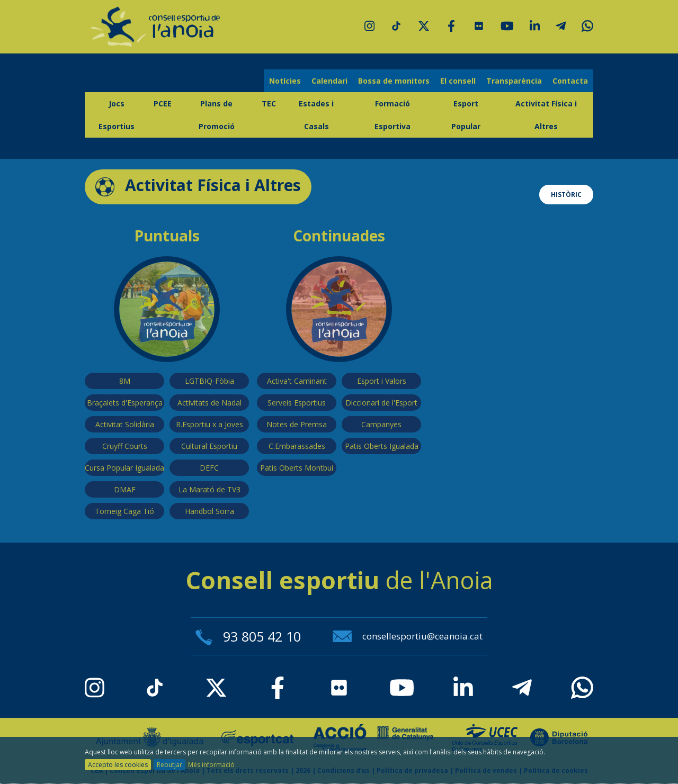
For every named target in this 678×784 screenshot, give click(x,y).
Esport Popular (466, 115)
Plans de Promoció (217, 115)
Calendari (329, 81)
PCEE (163, 103)
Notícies (285, 81)
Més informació (211, 765)
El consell (458, 81)
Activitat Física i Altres (546, 115)
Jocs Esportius (117, 115)
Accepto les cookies (118, 765)
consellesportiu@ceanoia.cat (408, 636)
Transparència (514, 81)
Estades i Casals (316, 115)
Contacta (570, 81)
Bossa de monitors (394, 81)
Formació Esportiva (392, 115)
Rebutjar (169, 765)
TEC (269, 103)
